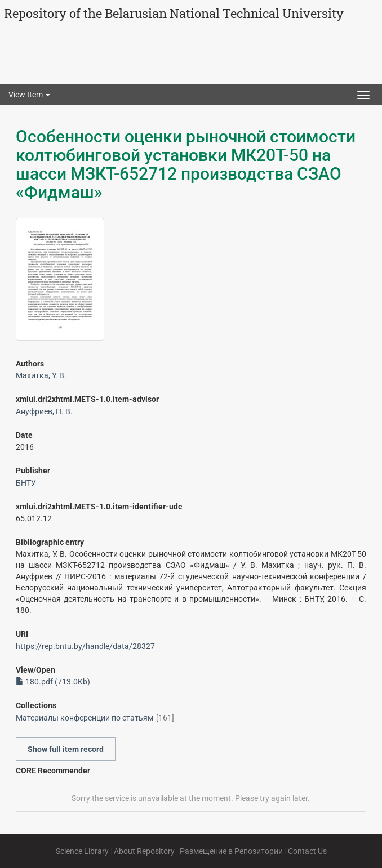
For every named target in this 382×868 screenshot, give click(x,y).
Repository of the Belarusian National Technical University (174, 13)
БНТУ (26, 483)
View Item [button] (29, 95)
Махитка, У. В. (41, 375)
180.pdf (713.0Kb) (53, 682)
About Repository (144, 851)
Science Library (82, 851)
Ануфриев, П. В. (44, 411)
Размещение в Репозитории (231, 851)
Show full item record (66, 749)
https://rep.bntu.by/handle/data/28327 (85, 646)
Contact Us (307, 851)
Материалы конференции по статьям (85, 718)
